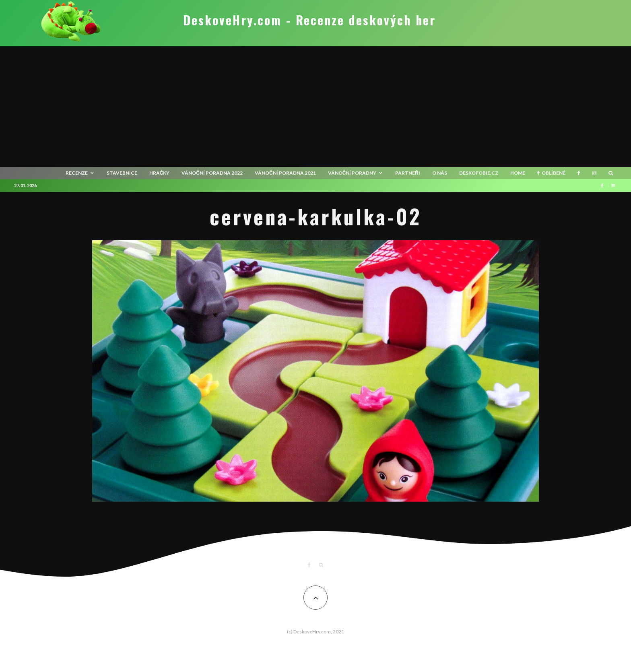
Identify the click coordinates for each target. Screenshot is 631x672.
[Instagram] (594, 173)
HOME (518, 173)
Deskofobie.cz (479, 173)
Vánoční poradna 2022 (212, 173)
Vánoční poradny (352, 173)
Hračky (160, 173)
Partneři (408, 173)
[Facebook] (579, 173)
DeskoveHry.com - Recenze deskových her (309, 20)
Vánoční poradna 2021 (285, 173)
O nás (440, 173)
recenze (77, 173)
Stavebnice (122, 173)
